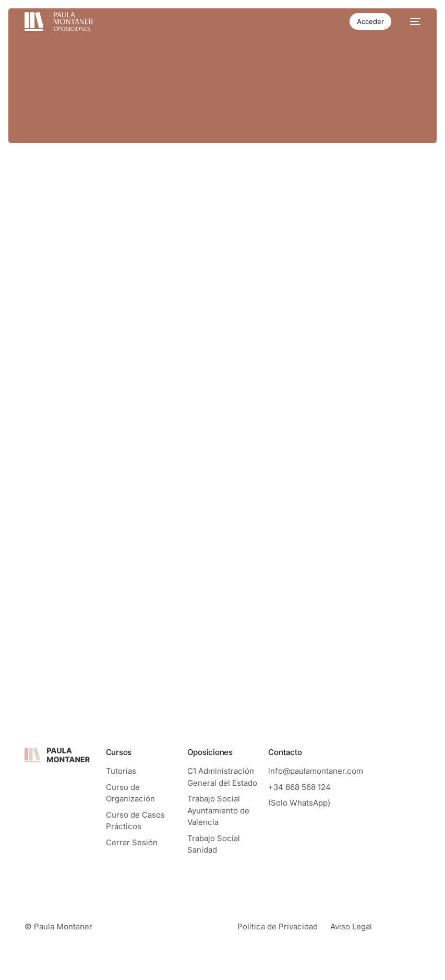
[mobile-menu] (411, 21)
